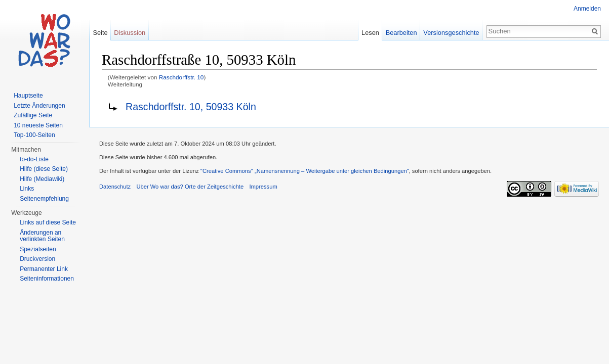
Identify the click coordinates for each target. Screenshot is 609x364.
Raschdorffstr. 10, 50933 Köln (191, 107)
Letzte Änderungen (39, 106)
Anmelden (587, 9)
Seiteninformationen (47, 279)
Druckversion (37, 259)
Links (27, 189)
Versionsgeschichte (451, 33)
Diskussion (130, 33)
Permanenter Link (44, 269)
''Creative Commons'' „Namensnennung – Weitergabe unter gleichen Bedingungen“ (305, 171)
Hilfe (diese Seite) (44, 169)
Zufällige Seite (33, 115)
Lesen (370, 33)
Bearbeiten (401, 33)
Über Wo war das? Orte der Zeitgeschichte (190, 187)
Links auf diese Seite (48, 222)
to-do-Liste (34, 159)
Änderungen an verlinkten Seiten (42, 236)
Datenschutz (115, 187)
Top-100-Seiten (34, 135)
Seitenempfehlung (44, 199)
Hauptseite (28, 96)
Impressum (263, 187)
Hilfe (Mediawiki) (42, 179)
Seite (100, 33)
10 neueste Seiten (38, 125)
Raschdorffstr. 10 (181, 77)
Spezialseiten (38, 249)
